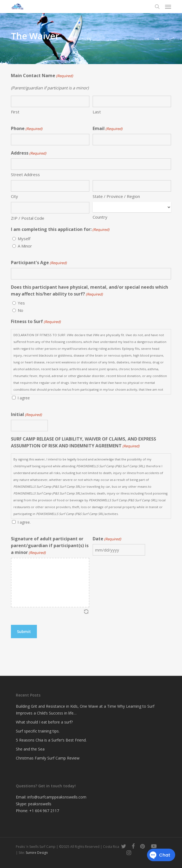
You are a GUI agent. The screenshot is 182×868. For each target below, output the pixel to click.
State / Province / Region (116, 196)
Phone (27, 129)
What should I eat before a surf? (44, 722)
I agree (24, 398)
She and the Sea (30, 749)
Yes (21, 303)
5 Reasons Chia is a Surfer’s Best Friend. (51, 740)
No (20, 310)
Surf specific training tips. (38, 731)
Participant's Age (39, 263)
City (14, 196)
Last (97, 112)
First (15, 112)
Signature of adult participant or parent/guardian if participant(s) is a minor (50, 546)
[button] (168, 7)
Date (107, 539)
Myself (24, 239)
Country (100, 217)
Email (108, 129)
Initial (26, 415)
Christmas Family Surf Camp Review (48, 758)
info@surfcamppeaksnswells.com (57, 797)
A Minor (25, 246)
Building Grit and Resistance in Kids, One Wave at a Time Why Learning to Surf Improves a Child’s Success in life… (85, 710)
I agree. (24, 522)
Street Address (25, 174)
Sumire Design (37, 853)
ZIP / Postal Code (28, 218)
